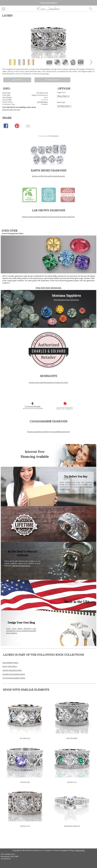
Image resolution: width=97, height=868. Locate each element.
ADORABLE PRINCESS (72, 826)
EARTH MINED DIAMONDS (49, 170)
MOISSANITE (48, 376)
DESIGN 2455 (25, 782)
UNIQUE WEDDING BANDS (12, 670)
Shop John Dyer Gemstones (48, 288)
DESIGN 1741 (25, 826)
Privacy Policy (80, 850)
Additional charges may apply (11, 110)
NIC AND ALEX (25, 738)
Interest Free (35, 452)
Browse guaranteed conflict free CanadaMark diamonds (49, 432)
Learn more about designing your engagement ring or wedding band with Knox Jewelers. (21, 631)
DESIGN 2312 (72, 782)
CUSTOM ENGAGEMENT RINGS (14, 678)
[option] (49, 62)
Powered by (49, 136)
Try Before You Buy (52, 80)
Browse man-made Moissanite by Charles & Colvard (48, 382)
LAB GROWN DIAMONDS (49, 210)
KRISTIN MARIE (72, 738)
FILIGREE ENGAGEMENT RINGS (14, 674)
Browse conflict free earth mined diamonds (48, 176)
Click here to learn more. (21, 566)
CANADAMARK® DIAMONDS (48, 421)
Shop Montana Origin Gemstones (66, 300)
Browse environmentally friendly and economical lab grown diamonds (48, 217)
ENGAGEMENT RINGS (10, 663)
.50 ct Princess (42, 102)
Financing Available (35, 457)
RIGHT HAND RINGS (10, 666)
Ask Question (17, 80)
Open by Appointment (48, 3)
